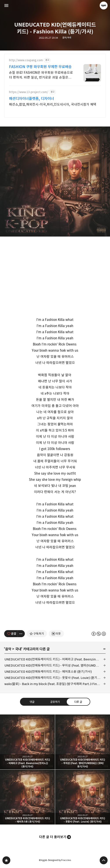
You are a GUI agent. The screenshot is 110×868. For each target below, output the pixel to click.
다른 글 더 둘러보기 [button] (53, 837)
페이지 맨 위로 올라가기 (104, 860)
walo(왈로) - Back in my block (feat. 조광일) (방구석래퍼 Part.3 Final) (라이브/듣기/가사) (55, 684)
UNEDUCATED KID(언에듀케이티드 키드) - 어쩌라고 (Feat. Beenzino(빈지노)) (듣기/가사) (55, 659)
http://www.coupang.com (26, 60)
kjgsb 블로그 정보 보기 (104, 5)
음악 (8, 649)
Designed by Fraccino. (60, 860)
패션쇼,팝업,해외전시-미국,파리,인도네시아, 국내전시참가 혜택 (53, 104)
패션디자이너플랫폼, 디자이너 (32, 99)
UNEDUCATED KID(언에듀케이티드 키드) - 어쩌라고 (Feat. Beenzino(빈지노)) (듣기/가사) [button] (27, 742)
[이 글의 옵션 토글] (21, 634)
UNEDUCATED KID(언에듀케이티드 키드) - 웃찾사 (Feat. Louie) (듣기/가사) (55, 678)
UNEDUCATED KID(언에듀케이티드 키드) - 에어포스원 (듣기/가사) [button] (27, 797)
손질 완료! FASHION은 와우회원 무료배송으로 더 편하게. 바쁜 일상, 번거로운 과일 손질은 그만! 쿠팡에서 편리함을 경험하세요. (41, 75)
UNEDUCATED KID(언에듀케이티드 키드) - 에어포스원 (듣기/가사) (48, 672)
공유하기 (55, 702)
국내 (18, 649)
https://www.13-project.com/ (29, 92)
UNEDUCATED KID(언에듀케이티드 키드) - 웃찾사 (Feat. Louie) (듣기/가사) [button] (83, 797)
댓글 (32, 702)
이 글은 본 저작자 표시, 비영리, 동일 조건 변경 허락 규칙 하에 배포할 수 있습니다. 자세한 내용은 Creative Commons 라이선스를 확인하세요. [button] (99, 634)
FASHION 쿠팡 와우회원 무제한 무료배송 (40, 67)
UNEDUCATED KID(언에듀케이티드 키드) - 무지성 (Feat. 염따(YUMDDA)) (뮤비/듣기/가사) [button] (83, 742)
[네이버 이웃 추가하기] (56, 634)
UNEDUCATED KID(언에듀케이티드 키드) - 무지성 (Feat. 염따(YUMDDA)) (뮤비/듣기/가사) (55, 665)
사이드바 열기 (6, 5)
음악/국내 (67, 38)
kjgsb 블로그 (6, 860)
